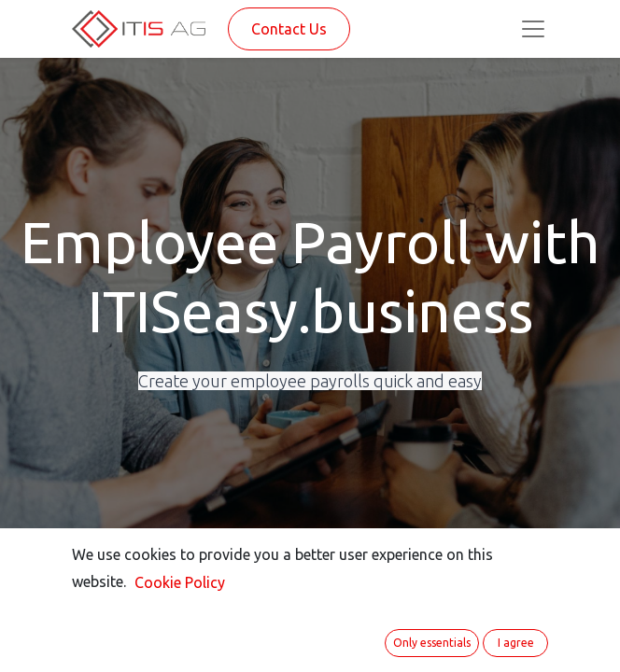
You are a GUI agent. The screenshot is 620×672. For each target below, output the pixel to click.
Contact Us (289, 29)
